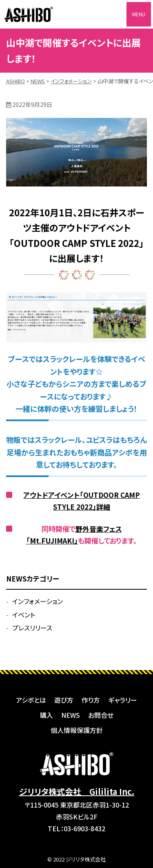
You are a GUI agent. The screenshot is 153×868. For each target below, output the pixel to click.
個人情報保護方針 (77, 730)
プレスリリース (32, 628)
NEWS (71, 715)
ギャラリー (123, 700)
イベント (24, 615)
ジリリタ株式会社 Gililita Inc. (77, 791)
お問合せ (101, 715)
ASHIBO (29, 14)
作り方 (91, 700)
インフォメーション (38, 601)
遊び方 (64, 700)
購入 (47, 715)
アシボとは (31, 700)
